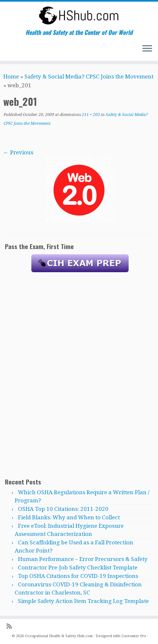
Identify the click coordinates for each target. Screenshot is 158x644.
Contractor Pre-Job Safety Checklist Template (78, 567)
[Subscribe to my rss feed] (11, 626)
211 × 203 (90, 115)
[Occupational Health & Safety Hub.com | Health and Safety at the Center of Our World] (79, 15)
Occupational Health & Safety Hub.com (59, 636)
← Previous (18, 152)
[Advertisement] (80, 375)
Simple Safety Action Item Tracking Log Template (83, 601)
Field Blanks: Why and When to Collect (69, 517)
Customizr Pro (134, 636)
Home (11, 77)
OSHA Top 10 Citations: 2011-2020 (63, 509)
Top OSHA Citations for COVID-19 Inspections (78, 576)
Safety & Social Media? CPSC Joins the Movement (89, 77)
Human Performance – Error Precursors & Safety (83, 559)
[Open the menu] (147, 49)
